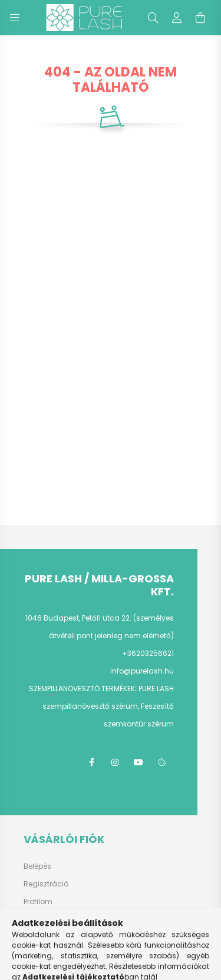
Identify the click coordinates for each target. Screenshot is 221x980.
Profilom (38, 902)
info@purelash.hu (142, 671)
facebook (91, 762)
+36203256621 (148, 653)
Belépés (37, 866)
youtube (138, 762)
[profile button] (177, 18)
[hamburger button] (15, 18)
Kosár (34, 919)
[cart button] (200, 18)
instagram (115, 762)
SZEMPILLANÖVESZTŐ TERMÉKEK (82, 689)
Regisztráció (46, 884)
